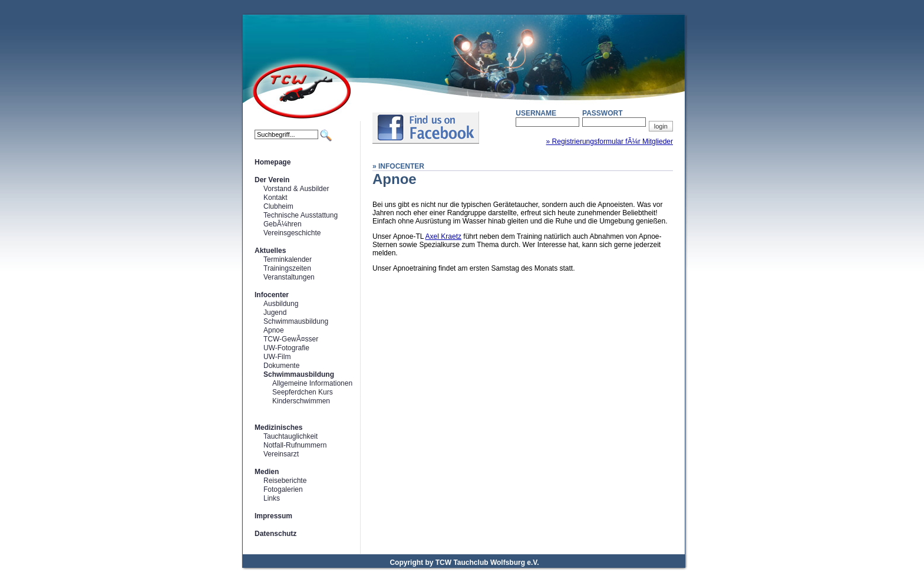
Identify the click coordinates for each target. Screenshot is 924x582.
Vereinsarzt (281, 454)
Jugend (275, 313)
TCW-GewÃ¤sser (291, 339)
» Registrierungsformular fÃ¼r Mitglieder (610, 142)
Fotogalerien (283, 489)
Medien (267, 472)
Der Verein (272, 180)
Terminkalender (288, 259)
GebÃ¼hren (283, 224)
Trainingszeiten (287, 268)
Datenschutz (275, 534)
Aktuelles (270, 251)
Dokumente (281, 366)
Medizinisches (278, 428)
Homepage (273, 162)
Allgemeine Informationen (312, 383)
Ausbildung (281, 304)
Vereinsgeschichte (292, 233)
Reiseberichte (285, 481)
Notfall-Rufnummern (295, 445)
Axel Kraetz (443, 236)
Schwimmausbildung (296, 321)
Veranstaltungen (289, 277)
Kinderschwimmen (301, 401)
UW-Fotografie (286, 348)
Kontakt (275, 198)
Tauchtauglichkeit (291, 436)
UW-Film (277, 357)
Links (272, 498)
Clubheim (278, 206)
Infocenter (272, 295)
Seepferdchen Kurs (303, 392)
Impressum (273, 516)
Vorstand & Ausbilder (296, 189)
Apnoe (274, 330)
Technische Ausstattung (301, 215)
